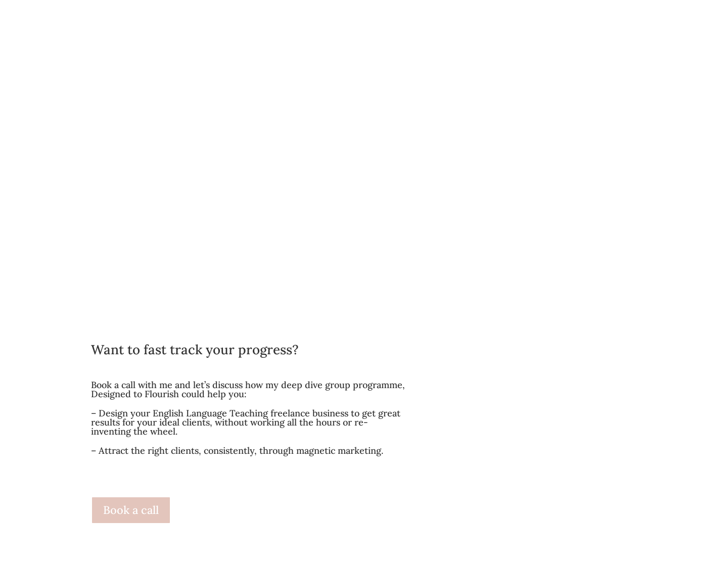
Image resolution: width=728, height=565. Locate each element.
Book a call (131, 510)
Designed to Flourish (135, 394)
